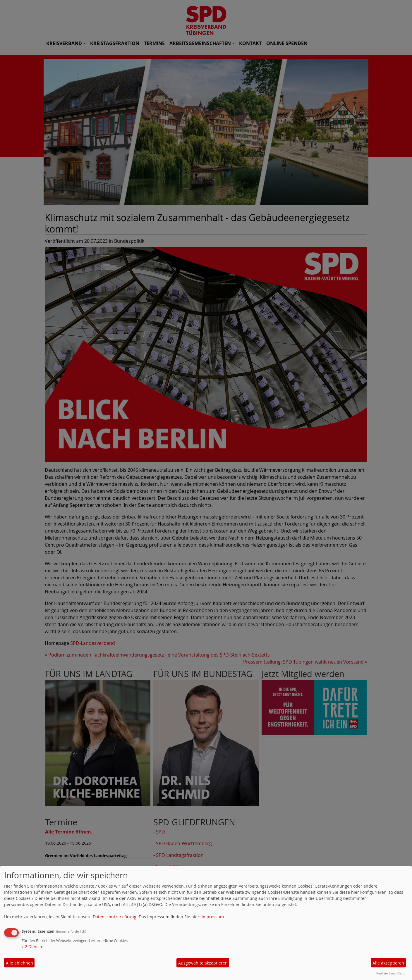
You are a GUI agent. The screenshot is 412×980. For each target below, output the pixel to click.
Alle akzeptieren (388, 963)
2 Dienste (32, 947)
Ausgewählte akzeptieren (203, 963)
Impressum (213, 917)
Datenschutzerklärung (115, 917)
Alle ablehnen (19, 963)
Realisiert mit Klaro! (391, 973)
